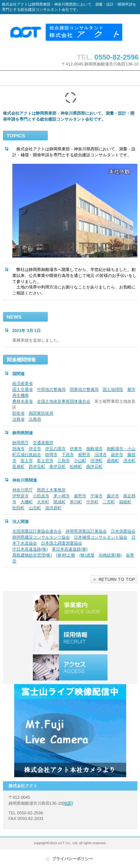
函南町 (113, 460)
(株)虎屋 (87, 555)
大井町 (43, 502)
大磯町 (27, 502)
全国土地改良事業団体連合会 (64, 401)
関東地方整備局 (84, 389)
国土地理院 (113, 389)
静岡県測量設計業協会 (86, 531)
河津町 (97, 460)
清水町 (129, 460)
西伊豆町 (37, 466)
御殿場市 (94, 449)
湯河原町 (53, 508)
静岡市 (51, 454)
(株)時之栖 (66, 555)
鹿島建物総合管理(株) (32, 555)
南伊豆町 (94, 466)
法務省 (18, 419)
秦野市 (80, 496)
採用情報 (70, 638)
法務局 (35, 419)
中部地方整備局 (51, 389)
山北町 (35, 508)
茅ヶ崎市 (62, 496)
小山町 (80, 460)
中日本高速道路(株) (30, 549)
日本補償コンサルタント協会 (101, 537)
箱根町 (125, 502)
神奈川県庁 (23, 490)
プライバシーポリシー (72, 859)
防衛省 (18, 413)
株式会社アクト (70, 32)
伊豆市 (35, 449)
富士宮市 (45, 460)
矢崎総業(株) (110, 555)
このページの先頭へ (114, 579)
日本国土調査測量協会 (62, 543)
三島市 (64, 460)
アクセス (70, 667)
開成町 (60, 502)
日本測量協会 (123, 531)
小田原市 (41, 496)
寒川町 (76, 502)
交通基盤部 (43, 443)
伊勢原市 (21, 496)
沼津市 (101, 454)
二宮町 (109, 502)
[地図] (68, 803)
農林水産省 (23, 401)
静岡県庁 (21, 443)
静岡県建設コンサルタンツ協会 (41, 537)
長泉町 (18, 466)
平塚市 (97, 496)
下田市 (68, 454)
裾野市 (84, 454)
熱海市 (18, 449)
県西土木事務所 (51, 490)
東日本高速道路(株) (70, 549)
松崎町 (76, 466)
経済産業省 (23, 383)
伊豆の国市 (55, 449)
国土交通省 (23, 389)
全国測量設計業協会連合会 (37, 531)
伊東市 (76, 449)
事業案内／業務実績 (70, 608)
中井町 (92, 502)
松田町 (18, 508)
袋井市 (117, 454)
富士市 (27, 460)
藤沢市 (113, 496)
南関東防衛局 (41, 413)
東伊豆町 (57, 466)
